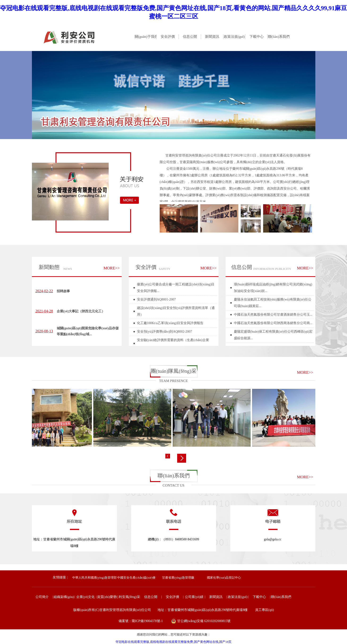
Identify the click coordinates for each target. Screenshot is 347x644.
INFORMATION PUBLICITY (272, 269)
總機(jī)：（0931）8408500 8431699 (173, 539)
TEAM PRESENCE (173, 381)
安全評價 (146, 267)
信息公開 (242, 267)
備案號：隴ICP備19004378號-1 (141, 621)
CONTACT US (173, 485)
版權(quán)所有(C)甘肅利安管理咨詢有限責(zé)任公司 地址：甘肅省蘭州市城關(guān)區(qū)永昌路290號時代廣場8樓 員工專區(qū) (174, 610)
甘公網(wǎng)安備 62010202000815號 (204, 621)
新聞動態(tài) (49, 269)
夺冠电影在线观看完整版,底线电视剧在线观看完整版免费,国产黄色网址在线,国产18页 (173, 642)
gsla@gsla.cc (273, 539)
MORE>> (111, 268)
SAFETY (165, 269)
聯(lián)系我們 (174, 476)
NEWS (68, 269)
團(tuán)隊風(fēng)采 (174, 371)
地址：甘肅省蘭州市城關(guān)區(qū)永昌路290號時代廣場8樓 (74, 543)
